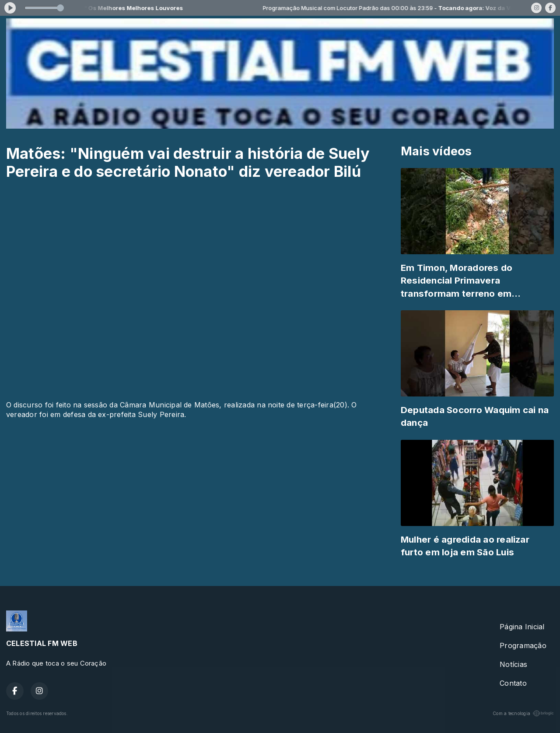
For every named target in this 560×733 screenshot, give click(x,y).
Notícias (513, 664)
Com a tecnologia (523, 713)
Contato (513, 683)
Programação (523, 645)
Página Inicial (522, 627)
